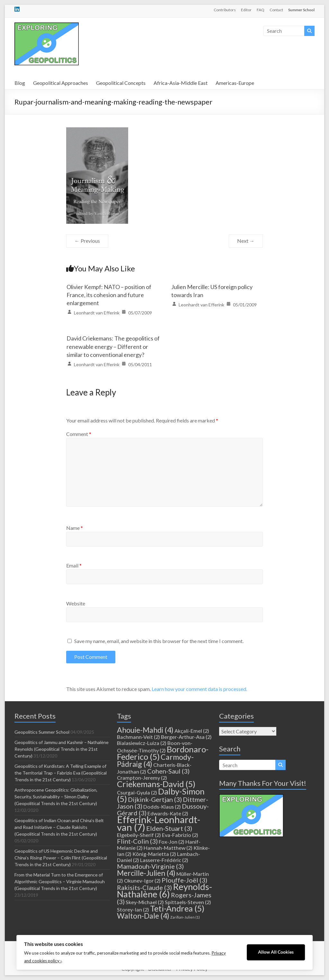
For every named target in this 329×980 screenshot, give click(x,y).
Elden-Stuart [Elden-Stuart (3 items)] (169, 828)
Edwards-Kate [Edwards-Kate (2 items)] (168, 813)
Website (76, 603)
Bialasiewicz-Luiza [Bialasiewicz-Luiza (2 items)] (142, 743)
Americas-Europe (235, 83)
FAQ (261, 10)
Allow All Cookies (276, 952)
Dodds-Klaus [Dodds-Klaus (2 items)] (162, 807)
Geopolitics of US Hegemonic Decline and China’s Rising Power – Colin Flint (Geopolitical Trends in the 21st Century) (61, 858)
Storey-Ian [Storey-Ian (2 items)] (133, 909)
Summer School (301, 10)
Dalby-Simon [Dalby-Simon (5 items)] (161, 795)
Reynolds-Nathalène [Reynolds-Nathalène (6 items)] (164, 890)
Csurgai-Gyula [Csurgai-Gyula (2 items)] (137, 792)
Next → (246, 241)
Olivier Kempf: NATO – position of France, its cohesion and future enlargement (109, 295)
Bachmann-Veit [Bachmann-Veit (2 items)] (138, 737)
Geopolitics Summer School (42, 732)
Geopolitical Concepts (121, 83)
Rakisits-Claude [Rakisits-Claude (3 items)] (144, 887)
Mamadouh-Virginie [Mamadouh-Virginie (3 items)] (150, 866)
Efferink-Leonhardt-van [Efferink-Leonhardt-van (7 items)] (159, 823)
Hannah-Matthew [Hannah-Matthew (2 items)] (168, 848)
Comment (79, 434)
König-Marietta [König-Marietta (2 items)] (154, 854)
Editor (246, 10)
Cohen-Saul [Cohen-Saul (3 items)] (168, 771)
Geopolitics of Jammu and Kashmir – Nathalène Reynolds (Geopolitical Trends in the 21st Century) (62, 749)
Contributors (225, 10)
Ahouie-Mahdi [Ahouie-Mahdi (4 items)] (145, 730)
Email (74, 565)
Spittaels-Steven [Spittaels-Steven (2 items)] (188, 902)
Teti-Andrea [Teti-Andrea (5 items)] (177, 908)
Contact (276, 10)
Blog (20, 83)
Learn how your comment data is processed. (199, 689)
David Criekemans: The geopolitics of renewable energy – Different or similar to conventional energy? (113, 346)
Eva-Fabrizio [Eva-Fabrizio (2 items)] (180, 835)
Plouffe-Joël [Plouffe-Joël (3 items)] (184, 880)
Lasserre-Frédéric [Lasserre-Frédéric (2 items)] (164, 860)
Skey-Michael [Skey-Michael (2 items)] (145, 902)
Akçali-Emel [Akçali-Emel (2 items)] (192, 731)
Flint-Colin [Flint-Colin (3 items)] (137, 841)
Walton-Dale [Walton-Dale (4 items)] (143, 916)
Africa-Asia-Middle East (181, 83)
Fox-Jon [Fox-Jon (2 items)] (172, 842)
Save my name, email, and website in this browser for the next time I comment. (159, 641)
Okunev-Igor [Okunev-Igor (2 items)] (142, 880)
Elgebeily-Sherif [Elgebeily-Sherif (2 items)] (139, 835)
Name (75, 528)
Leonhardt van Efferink (97, 313)
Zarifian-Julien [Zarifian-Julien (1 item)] (185, 917)
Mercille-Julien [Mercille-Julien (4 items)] (146, 873)
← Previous (87, 241)
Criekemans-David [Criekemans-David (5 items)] (156, 784)
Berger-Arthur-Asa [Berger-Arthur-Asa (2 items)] (186, 737)
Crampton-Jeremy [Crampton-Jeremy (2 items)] (142, 778)
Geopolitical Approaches (61, 83)
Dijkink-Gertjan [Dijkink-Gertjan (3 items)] (155, 799)
